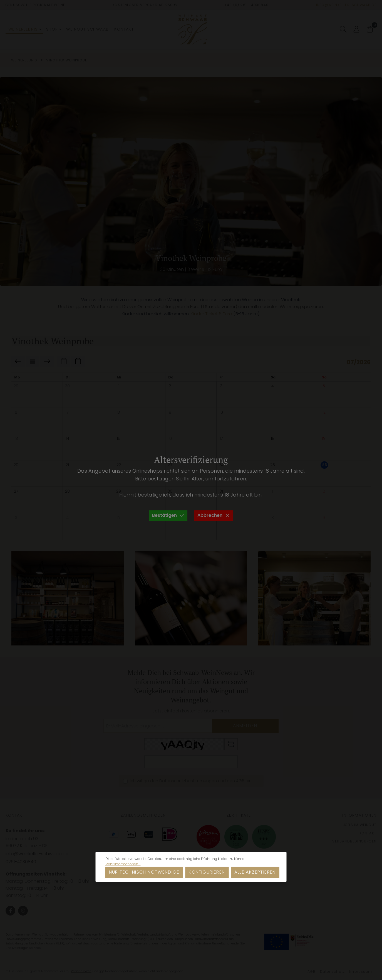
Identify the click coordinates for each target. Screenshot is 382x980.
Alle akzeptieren (255, 872)
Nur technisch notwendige (144, 872)
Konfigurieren (207, 872)
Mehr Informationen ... (123, 864)
